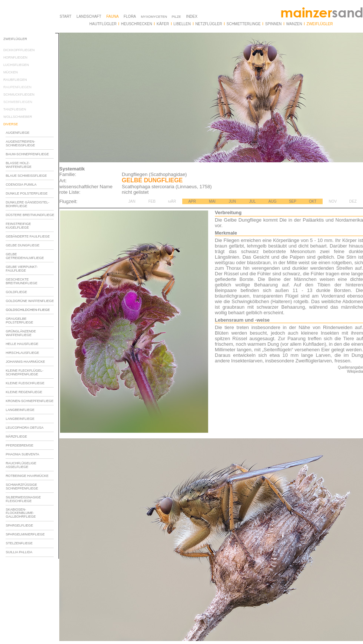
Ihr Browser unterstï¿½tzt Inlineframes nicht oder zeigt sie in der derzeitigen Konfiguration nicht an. (31, 281)
